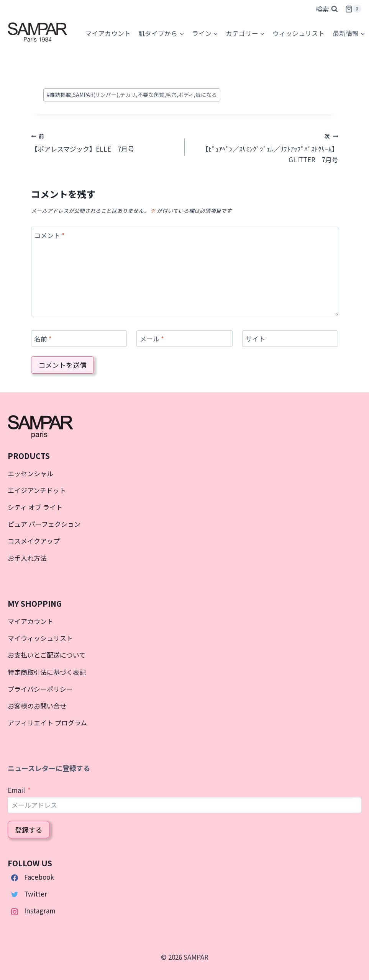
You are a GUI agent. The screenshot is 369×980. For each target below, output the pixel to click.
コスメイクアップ (34, 541)
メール (152, 339)
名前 (43, 339)
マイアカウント (30, 621)
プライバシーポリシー (40, 689)
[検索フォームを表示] (327, 9)
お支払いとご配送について (47, 655)
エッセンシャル (30, 473)
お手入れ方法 (27, 558)
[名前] (79, 339)
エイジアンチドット (37, 490)
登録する (29, 830)
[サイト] (290, 339)
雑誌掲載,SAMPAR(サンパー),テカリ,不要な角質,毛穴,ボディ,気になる (132, 95)
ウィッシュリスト (298, 33)
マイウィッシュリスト (40, 638)
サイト (255, 339)
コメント (49, 235)
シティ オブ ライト (35, 507)
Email (16, 790)
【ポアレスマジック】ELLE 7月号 (105, 142)
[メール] (184, 339)
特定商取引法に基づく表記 (47, 672)
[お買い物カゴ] (353, 9)
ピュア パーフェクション (44, 524)
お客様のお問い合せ (37, 706)
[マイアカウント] (108, 33)
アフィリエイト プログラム (47, 723)
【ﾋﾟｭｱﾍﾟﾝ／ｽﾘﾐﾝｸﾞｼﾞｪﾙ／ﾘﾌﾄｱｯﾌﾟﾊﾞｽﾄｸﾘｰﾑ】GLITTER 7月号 (265, 147)
